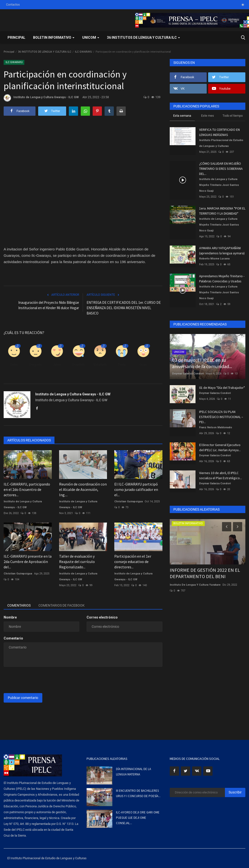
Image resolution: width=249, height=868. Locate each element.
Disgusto (36, 365)
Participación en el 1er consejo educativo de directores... (133, 562)
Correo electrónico (102, 617)
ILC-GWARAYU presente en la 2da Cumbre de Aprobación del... (28, 562)
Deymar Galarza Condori (188, 374)
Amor (57, 365)
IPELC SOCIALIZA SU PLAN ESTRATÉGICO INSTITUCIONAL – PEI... (221, 417)
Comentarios (19, 605)
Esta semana (182, 116)
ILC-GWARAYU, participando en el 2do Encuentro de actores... (27, 489)
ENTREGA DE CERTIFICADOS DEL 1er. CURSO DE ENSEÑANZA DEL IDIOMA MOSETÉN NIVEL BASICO (124, 308)
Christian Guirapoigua (129, 501)
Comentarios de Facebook (62, 605)
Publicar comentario (23, 698)
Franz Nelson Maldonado (216, 427)
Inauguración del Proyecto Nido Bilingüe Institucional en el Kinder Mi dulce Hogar (49, 305)
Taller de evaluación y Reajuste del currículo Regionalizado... (77, 562)
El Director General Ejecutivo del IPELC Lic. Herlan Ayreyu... (220, 447)
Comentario (13, 638)
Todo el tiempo (233, 116)
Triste (122, 365)
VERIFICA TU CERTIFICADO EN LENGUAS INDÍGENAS (219, 132)
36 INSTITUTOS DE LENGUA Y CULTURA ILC (45, 52)
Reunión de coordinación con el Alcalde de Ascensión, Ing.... (83, 489)
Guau (143, 365)
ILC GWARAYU (83, 52)
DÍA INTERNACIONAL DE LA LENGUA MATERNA (133, 772)
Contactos (13, 5)
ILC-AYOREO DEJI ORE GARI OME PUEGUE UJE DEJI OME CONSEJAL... (138, 818)
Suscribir (235, 792)
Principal (16, 38)
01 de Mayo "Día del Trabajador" (222, 388)
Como (14, 365)
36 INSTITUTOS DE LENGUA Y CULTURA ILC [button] (143, 38)
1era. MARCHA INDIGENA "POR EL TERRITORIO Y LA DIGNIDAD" (222, 211)
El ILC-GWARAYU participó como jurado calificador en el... (136, 489)
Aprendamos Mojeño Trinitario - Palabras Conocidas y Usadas (222, 279)
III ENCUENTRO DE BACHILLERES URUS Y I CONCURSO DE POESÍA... (138, 793)
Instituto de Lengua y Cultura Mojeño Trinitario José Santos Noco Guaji (219, 185)
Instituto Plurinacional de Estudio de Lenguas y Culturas (221, 143)
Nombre (10, 617)
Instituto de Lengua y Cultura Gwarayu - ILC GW (41, 98)
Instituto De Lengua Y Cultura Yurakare (195, 585)
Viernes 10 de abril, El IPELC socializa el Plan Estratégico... (221, 475)
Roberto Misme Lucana (214, 259)
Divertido (79, 365)
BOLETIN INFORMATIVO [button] (54, 38)
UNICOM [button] (91, 38)
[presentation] (41, 680)
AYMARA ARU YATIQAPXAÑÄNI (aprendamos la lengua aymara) (222, 251)
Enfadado (100, 365)
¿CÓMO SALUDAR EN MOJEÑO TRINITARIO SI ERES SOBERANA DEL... (221, 169)
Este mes (208, 116)
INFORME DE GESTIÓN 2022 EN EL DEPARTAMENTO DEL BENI (205, 573)
